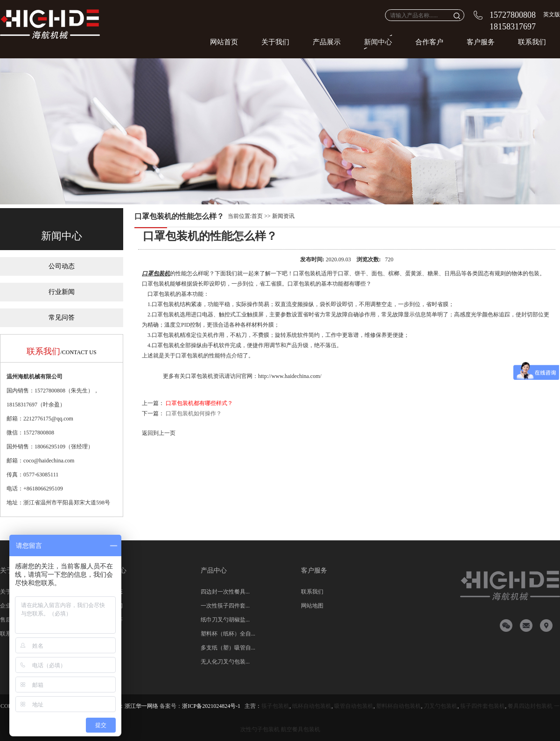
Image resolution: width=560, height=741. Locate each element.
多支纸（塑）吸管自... (228, 648)
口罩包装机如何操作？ (194, 413)
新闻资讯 (283, 216)
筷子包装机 (275, 706)
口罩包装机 (156, 273)
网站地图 (312, 606)
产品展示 (327, 42)
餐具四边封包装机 (530, 706)
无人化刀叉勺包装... (225, 662)
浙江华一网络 (141, 706)
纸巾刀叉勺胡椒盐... (225, 620)
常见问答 (62, 318)
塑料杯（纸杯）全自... (228, 634)
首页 (257, 216)
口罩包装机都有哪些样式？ (199, 403)
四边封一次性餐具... (225, 592)
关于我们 (275, 42)
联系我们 (532, 42)
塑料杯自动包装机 (399, 706)
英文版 (552, 14)
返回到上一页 (159, 433)
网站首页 (224, 42)
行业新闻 (62, 292)
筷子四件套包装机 (483, 706)
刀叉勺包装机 (441, 706)
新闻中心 (378, 42)
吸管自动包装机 (354, 706)
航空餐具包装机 (301, 729)
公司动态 (62, 266)
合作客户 (429, 42)
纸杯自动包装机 (312, 706)
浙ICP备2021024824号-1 (211, 706)
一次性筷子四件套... (225, 606)
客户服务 (481, 42)
